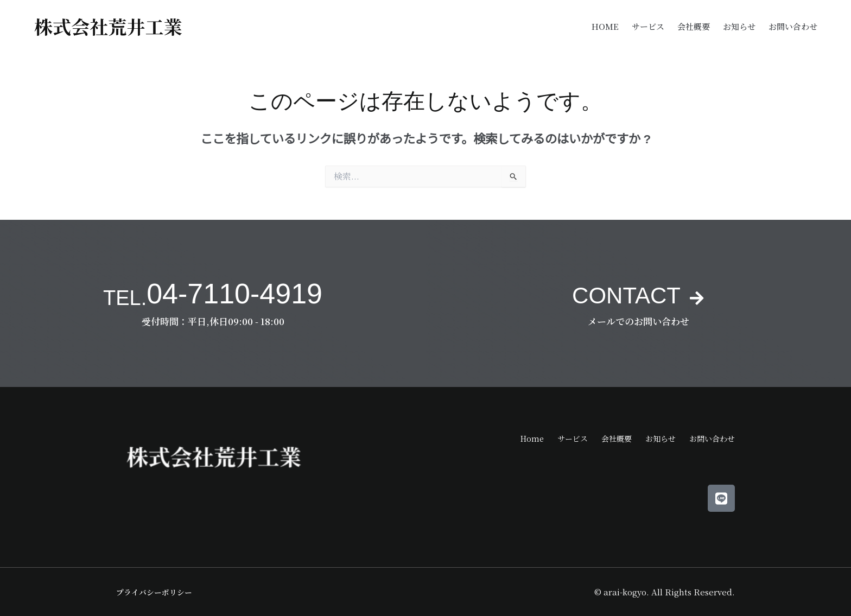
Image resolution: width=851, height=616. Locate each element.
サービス (648, 26)
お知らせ (739, 26)
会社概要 (694, 26)
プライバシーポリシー (157, 592)
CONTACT (625, 294)
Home (605, 26)
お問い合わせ (793, 26)
